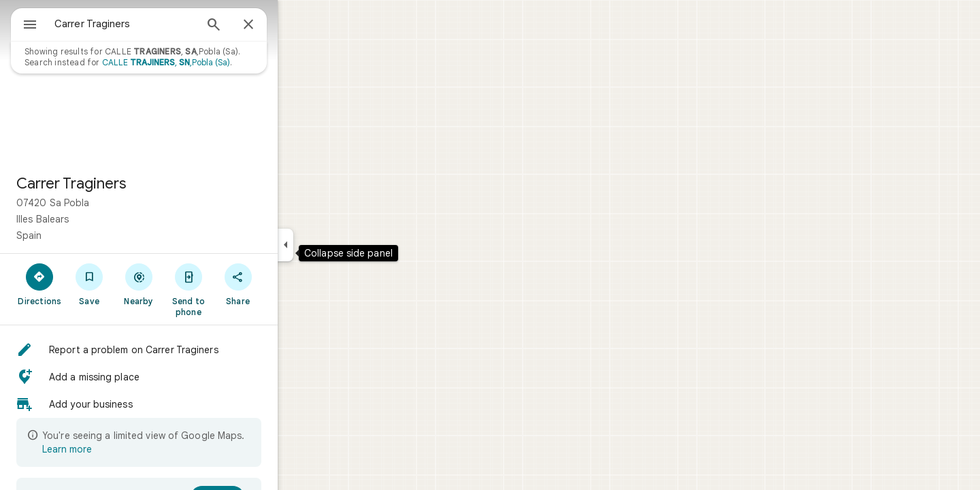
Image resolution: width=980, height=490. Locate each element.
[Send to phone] (237, 289)
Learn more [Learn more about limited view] (116, 449)
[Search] (263, 26)
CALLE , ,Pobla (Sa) (215, 62)
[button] (188, 350)
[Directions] (89, 284)
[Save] (138, 284)
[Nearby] (188, 284)
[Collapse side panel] (334, 245)
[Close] (297, 25)
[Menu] (24, 23)
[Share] (287, 284)
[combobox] (160, 24)
